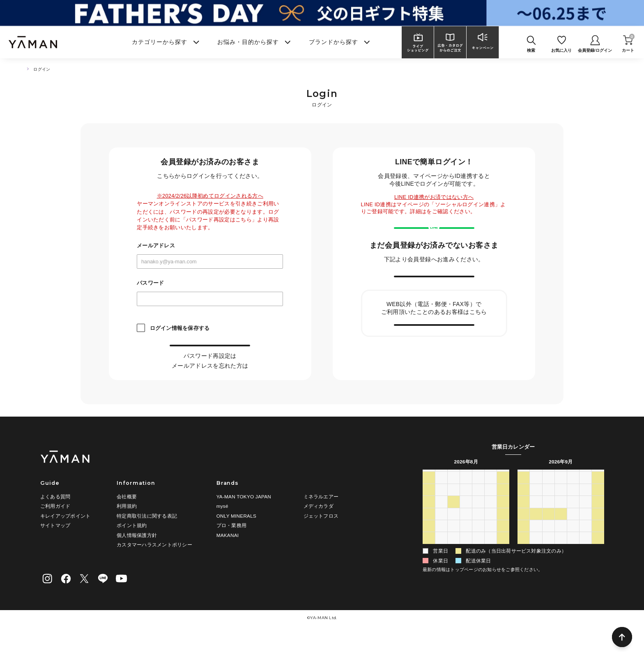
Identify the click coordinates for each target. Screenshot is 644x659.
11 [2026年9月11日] (586, 520)
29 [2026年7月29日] (466, 508)
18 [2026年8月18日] (454, 544)
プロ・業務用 (231, 545)
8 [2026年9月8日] (549, 520)
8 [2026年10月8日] (573, 569)
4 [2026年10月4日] (523, 569)
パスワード (150, 283)
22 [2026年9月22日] (548, 544)
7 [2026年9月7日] (536, 520)
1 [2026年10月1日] (573, 556)
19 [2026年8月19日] (466, 544)
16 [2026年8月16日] (429, 544)
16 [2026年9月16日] (561, 532)
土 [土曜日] (503, 495)
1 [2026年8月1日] (503, 508)
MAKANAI (228, 555)
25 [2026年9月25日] (586, 544)
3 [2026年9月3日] (478, 569)
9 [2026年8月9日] (429, 532)
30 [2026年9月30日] (561, 556)
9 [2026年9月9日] (561, 520)
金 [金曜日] (491, 495)
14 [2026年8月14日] (491, 532)
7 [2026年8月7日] (491, 520)
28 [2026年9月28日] (536, 556)
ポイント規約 (132, 545)
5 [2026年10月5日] (536, 569)
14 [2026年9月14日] (536, 532)
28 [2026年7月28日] (454, 508)
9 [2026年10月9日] (585, 569)
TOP (24, 69)
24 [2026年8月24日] (441, 556)
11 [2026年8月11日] (454, 532)
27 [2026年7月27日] (441, 508)
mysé (222, 526)
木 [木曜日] (478, 495)
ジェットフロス (321, 536)
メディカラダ (319, 526)
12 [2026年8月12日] (466, 532)
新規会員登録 (434, 303)
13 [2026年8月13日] (478, 532)
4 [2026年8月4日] (454, 520)
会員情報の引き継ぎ (434, 369)
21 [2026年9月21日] (536, 544)
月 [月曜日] (441, 495)
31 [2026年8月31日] (441, 569)
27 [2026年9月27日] (524, 556)
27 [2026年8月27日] (478, 556)
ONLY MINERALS (236, 536)
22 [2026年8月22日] (503, 544)
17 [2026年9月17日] (573, 532)
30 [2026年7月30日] (478, 508)
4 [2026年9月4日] (491, 569)
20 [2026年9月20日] (524, 544)
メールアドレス (156, 246)
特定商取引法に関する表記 (147, 536)
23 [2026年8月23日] (429, 556)
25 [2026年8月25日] (454, 556)
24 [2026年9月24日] (573, 544)
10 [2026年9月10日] (573, 520)
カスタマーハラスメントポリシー (154, 565)
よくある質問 (55, 516)
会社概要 (127, 516)
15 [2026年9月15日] (548, 532)
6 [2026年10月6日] (549, 569)
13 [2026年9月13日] (524, 532)
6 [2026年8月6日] (478, 520)
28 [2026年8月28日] (491, 556)
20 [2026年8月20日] (478, 544)
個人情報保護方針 (137, 555)
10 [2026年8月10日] (441, 532)
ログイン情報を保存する (180, 328)
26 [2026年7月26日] (429, 508)
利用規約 (127, 526)
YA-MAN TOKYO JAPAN (244, 516)
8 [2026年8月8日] (503, 520)
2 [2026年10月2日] (585, 556)
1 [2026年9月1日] (454, 569)
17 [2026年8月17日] (441, 544)
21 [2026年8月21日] (491, 544)
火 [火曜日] (453, 495)
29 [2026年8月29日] (503, 556)
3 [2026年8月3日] (441, 520)
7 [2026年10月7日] (561, 569)
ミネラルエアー (321, 516)
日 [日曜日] (429, 495)
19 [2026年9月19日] (598, 532)
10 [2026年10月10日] (598, 569)
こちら (236, 374)
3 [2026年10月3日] (598, 556)
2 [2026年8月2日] (429, 520)
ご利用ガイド (55, 526)
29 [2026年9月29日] (548, 556)
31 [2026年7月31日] (491, 508)
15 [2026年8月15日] (503, 532)
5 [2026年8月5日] (466, 520)
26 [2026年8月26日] (466, 556)
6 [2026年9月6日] (523, 520)
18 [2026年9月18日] (586, 532)
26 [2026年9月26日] (598, 544)
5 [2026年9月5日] (503, 569)
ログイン (210, 354)
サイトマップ (55, 545)
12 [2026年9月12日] (598, 520)
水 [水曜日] (466, 495)
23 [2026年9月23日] (561, 544)
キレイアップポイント (65, 536)
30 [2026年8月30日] (429, 569)
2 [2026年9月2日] (466, 569)
